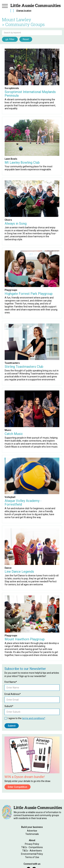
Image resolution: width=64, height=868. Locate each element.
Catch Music (14, 434)
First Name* (11, 682)
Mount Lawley (17, 20)
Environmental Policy (32, 854)
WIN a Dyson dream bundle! (25, 777)
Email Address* (13, 694)
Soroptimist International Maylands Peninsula (30, 94)
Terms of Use (32, 857)
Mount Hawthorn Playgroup (25, 639)
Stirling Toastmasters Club (24, 367)
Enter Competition (17, 787)
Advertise (32, 831)
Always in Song (16, 224)
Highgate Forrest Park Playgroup (29, 294)
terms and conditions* (34, 718)
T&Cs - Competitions (32, 847)
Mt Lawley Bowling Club (22, 162)
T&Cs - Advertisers (32, 851)
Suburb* (9, 706)
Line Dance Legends (19, 572)
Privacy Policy (32, 844)
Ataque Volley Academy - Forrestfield (23, 503)
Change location (24, 11)
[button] (5, 9)
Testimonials (32, 834)
